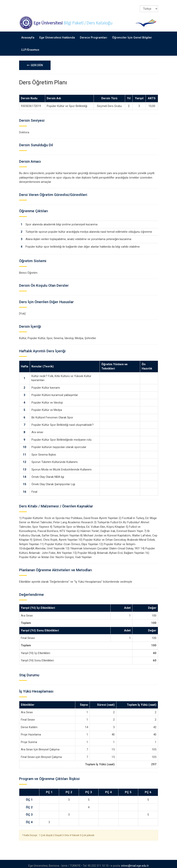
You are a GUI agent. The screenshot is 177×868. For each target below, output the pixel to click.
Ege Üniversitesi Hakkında (57, 34)
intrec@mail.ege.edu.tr (135, 862)
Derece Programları (94, 34)
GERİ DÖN (35, 62)
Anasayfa (28, 34)
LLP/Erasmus (30, 46)
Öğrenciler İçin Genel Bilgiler (132, 34)
